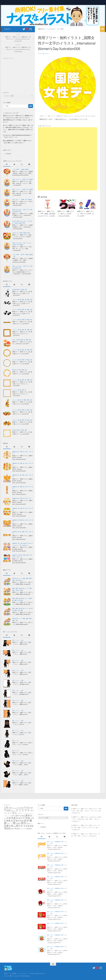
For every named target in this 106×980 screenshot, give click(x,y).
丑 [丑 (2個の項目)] (15, 816)
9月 (18, 452)
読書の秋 (15, 452)
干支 (27, 179)
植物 (23, 290)
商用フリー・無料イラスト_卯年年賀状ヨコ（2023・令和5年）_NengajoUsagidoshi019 (57, 882)
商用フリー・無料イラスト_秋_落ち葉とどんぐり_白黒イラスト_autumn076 (22, 293)
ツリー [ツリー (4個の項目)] (20, 813)
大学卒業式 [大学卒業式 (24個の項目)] (12, 818)
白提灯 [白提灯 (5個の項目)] (18, 824)
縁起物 (27, 169)
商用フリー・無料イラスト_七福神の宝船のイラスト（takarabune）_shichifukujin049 (22, 227)
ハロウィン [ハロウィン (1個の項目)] (7, 816)
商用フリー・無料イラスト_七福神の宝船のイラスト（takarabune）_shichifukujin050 (22, 215)
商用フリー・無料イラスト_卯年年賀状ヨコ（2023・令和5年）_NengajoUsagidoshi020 (57, 871)
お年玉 (14, 221)
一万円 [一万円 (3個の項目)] (12, 816)
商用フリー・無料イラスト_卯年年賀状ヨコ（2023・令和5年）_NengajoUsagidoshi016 (57, 917)
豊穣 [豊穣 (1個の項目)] (15, 826)
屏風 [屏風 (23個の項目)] (8, 821)
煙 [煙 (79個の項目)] (14, 823)
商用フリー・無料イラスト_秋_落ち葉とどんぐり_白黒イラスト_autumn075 (22, 303)
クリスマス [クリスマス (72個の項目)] (23, 810)
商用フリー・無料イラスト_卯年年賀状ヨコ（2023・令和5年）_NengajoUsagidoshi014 (57, 941)
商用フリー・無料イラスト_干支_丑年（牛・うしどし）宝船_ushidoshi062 (22, 249)
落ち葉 (14, 290)
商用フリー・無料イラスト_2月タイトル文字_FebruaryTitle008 (66, 214)
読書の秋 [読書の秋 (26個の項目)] (9, 826)
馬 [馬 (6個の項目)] (15, 829)
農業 (30, 578)
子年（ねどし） (16, 200)
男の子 (28, 555)
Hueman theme (26, 976)
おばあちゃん (25, 545)
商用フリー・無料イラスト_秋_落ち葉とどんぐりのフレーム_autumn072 (22, 334)
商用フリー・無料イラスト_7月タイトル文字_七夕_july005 (86, 214)
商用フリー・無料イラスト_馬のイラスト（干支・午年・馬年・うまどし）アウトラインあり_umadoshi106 (86, 827)
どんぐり (15, 300)
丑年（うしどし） (28, 243)
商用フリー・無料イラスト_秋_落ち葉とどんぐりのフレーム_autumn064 (22, 384)
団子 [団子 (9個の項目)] (18, 816)
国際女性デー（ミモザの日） (47, 29)
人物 (21, 543)
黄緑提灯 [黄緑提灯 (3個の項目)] (29, 829)
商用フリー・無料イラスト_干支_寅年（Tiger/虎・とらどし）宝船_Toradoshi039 (22, 193)
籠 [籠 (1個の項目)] (27, 824)
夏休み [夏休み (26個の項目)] (29, 816)
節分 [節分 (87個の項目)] (24, 823)
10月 (26, 452)
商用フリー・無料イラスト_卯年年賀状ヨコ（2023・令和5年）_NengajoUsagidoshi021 (57, 859)
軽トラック (19, 578)
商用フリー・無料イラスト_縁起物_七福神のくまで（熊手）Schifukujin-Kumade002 (22, 260)
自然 (26, 290)
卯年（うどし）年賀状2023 (54, 842)
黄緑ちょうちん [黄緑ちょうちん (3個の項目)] (21, 829)
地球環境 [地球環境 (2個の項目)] (22, 816)
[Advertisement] (67, 141)
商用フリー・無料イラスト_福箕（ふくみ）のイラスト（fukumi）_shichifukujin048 (22, 237)
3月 (58, 29)
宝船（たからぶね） (17, 210)
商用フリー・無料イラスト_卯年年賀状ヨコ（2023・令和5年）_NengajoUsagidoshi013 (57, 952)
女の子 (14, 557)
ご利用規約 (8, 154)
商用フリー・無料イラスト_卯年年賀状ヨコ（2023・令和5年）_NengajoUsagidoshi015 (57, 929)
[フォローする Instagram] (31, 29)
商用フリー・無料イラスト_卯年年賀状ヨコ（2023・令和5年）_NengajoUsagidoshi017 (57, 906)
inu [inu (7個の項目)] (13, 808)
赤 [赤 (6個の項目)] (25, 826)
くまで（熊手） (16, 169)
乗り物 (14, 578)
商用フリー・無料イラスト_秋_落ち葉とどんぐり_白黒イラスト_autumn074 (22, 313)
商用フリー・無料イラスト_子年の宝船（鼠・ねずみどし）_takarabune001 (22, 203)
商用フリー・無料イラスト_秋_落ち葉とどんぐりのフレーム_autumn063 (22, 394)
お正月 (25, 210)
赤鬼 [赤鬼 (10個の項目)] (28, 826)
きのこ (14, 340)
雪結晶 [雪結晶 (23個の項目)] (7, 828)
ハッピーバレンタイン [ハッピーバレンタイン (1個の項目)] (28, 813)
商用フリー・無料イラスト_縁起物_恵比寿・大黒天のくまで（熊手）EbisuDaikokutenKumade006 (22, 173)
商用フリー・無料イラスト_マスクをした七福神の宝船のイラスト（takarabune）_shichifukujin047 (22, 272)
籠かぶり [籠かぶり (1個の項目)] (30, 824)
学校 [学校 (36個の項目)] (28, 818)
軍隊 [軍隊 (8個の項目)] (32, 826)
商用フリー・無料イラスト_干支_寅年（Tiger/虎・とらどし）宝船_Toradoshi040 (22, 183)
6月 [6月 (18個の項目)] (10, 808)
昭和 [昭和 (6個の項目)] (22, 821)
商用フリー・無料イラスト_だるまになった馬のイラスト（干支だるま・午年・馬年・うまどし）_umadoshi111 (86, 819)
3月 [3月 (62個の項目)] (6, 808)
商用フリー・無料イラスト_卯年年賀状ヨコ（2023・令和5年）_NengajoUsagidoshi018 (57, 894)
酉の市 (23, 255)
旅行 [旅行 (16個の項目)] (18, 821)
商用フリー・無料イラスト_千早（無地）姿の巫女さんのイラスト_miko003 (47, 214)
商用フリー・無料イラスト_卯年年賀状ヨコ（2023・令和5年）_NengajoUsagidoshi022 (57, 847)
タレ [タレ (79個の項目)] (15, 813)
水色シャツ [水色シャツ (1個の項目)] (10, 824)
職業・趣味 (26, 578)
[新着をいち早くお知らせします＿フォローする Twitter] (24, 29)
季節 (62, 29)
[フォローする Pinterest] (27, 29)
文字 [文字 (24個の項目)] (13, 821)
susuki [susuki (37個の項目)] (20, 808)
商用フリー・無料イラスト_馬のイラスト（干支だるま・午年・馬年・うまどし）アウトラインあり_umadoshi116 (86, 811)
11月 (14, 256)
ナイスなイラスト (44, 53)
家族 (13, 580)
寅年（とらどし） (17, 179)
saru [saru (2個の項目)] (16, 808)
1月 (28, 210)
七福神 (23, 169)
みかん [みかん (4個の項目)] (13, 811)
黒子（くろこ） (16, 640)
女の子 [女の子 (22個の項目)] (22, 818)
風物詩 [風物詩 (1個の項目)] (13, 829)
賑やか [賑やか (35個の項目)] (20, 826)
